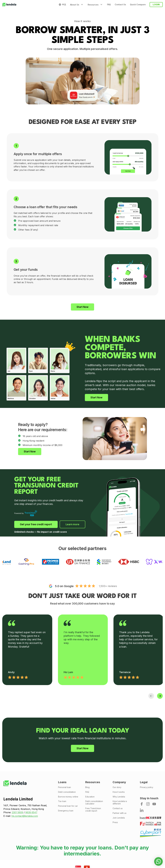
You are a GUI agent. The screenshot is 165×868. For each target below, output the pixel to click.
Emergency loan (66, 811)
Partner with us (120, 813)
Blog (87, 787)
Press (115, 822)
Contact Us (120, 5)
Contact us (118, 808)
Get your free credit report (36, 524)
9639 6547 (31, 812)
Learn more (72, 524)
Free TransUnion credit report (93, 810)
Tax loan (62, 801)
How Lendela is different (120, 802)
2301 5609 (17, 812)
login (156, 4)
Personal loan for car (68, 806)
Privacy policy (147, 787)
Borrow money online (68, 797)
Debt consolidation (67, 792)
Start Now (82, 307)
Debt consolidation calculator (94, 802)
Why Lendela (119, 797)
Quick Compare (138, 5)
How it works (119, 792)
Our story (117, 787)
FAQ (109, 5)
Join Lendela (119, 818)
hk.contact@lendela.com (25, 816)
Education (90, 797)
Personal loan (64, 787)
